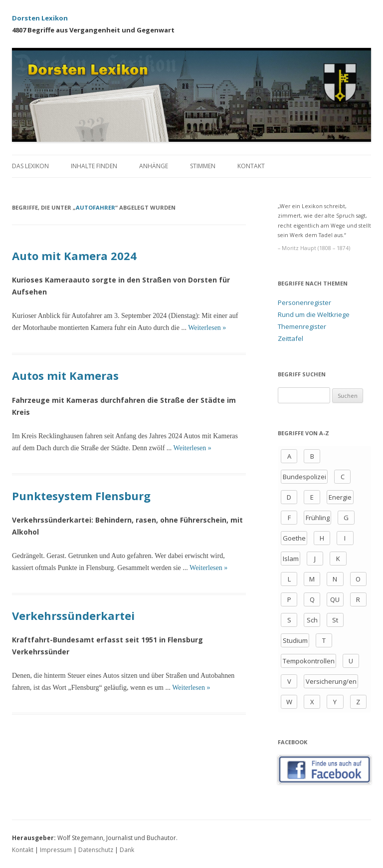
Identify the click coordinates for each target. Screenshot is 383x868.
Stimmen (203, 166)
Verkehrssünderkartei (73, 615)
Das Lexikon (30, 166)
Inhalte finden (94, 166)
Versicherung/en (331, 681)
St (335, 620)
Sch (312, 620)
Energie (340, 497)
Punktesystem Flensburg (81, 496)
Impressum (56, 850)
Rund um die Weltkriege (314, 314)
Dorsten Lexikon (40, 18)
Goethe (294, 538)
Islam (291, 559)
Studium (295, 640)
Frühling (318, 518)
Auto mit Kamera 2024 (74, 256)
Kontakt (251, 166)
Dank (127, 850)
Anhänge (154, 166)
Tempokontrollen (309, 661)
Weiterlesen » (207, 328)
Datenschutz (96, 850)
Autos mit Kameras (65, 375)
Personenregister (304, 302)
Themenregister (302, 326)
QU (335, 599)
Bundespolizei (304, 477)
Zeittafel (290, 338)
